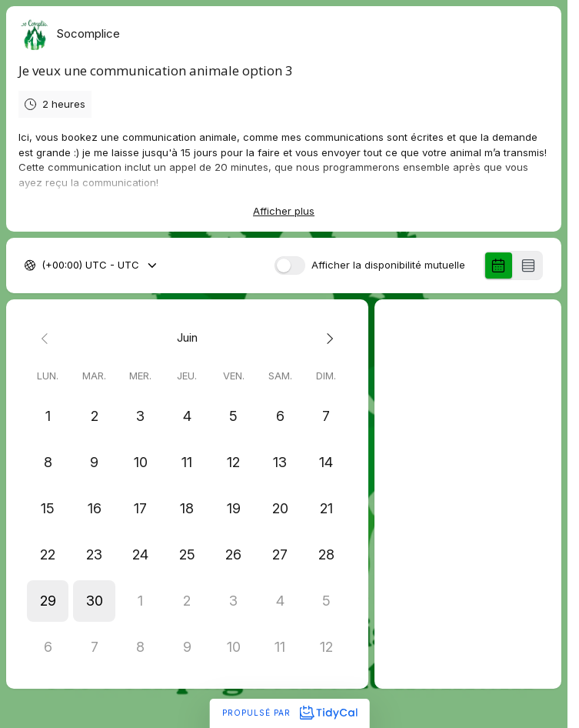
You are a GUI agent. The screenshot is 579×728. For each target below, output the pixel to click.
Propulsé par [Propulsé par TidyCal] (289, 713)
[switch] (290, 265)
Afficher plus (284, 211)
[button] (48, 601)
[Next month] (326, 338)
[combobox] (43, 266)
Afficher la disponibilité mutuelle (388, 266)
